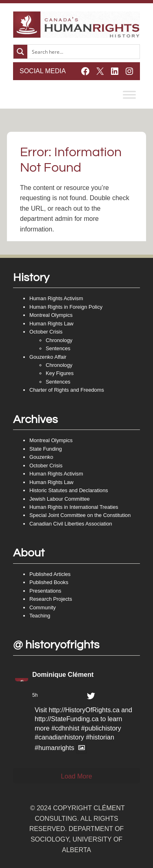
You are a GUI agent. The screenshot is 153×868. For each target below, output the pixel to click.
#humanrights (54, 748)
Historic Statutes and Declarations (69, 490)
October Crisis (46, 332)
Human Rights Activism (56, 298)
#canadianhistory (59, 737)
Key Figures (60, 373)
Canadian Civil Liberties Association (71, 524)
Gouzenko (41, 457)
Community (43, 607)
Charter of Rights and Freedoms (67, 390)
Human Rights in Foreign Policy (66, 307)
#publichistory (101, 728)
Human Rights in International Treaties (74, 507)
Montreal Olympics (51, 315)
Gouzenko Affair (48, 357)
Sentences (58, 348)
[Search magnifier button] (20, 52)
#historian (100, 737)
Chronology (59, 340)
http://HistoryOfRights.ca (84, 710)
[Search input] (84, 52)
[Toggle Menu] (129, 95)
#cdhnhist (65, 728)
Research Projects (51, 599)
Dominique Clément (63, 675)
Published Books (49, 582)
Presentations (45, 591)
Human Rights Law (51, 324)
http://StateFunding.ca (67, 719)
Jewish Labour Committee (60, 499)
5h (35, 695)
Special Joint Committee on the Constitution (80, 515)
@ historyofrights (56, 645)
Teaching (40, 616)
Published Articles (50, 574)
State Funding (46, 449)
